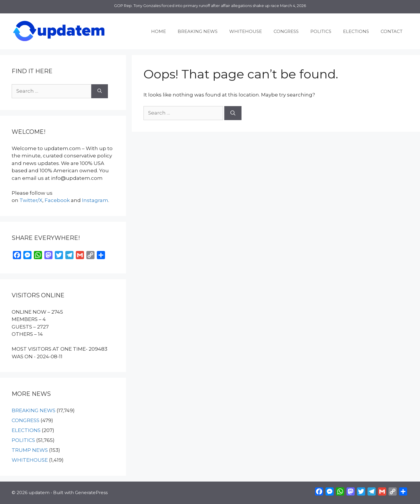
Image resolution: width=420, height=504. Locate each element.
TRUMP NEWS (30, 450)
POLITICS (321, 31)
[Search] (233, 113)
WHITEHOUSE (246, 31)
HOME (159, 31)
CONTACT (392, 31)
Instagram (95, 200)
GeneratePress (91, 492)
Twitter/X (31, 200)
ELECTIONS (356, 31)
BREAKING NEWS (198, 31)
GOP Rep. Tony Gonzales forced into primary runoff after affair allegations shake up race (197, 6)
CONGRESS (286, 31)
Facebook (57, 200)
